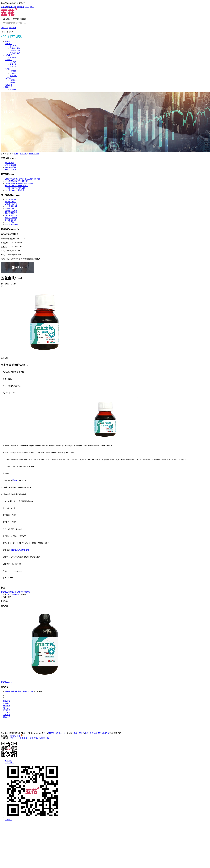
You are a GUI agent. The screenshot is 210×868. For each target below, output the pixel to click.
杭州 (41, 738)
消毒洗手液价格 (11, 204)
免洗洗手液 (10, 222)
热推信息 (4, 7)
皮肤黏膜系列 (15, 48)
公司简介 (13, 62)
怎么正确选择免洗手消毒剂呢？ (17, 181)
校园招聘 (13, 80)
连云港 (36, 738)
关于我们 (9, 60)
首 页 (16, 154)
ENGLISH (5, 28)
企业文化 (13, 64)
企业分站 (13, 7)
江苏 (12, 738)
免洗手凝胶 (89, 733)
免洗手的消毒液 (11, 215)
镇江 (31, 738)
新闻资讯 (9, 69)
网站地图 (21, 7)
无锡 (24, 738)
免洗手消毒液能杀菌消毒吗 (16, 188)
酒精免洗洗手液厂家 (102, 733)
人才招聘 (9, 78)
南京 (27, 738)
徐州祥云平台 (15, 736)
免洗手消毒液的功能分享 (15, 190)
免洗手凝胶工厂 (11, 209)
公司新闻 (13, 71)
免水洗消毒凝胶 (11, 218)
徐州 (16, 738)
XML (32, 7)
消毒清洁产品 (10, 199)
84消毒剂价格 (10, 202)
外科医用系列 (15, 53)
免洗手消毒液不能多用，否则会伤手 (19, 183)
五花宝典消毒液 (7, 592)
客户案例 (13, 57)
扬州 (49, 738)
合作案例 (9, 55)
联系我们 (9, 87)
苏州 (45, 738)
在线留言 (9, 85)
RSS (27, 7)
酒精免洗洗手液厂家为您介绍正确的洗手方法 (23, 179)
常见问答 (13, 76)
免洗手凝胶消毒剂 (12, 206)
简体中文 (13, 28)
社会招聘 (13, 83)
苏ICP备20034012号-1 (57, 733)
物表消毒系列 (15, 51)
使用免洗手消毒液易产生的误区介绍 (19, 691)
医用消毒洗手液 (11, 211)
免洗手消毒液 (79, 733)
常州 (20, 738)
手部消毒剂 (26, 592)
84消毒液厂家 (10, 220)
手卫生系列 (14, 46)
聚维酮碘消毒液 (11, 213)
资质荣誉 (13, 67)
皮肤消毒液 (17, 592)
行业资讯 (13, 73)
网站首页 (9, 41)
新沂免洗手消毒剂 (12, 225)
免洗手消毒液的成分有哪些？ (17, 186)
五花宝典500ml (14, 594)
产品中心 (9, 44)
